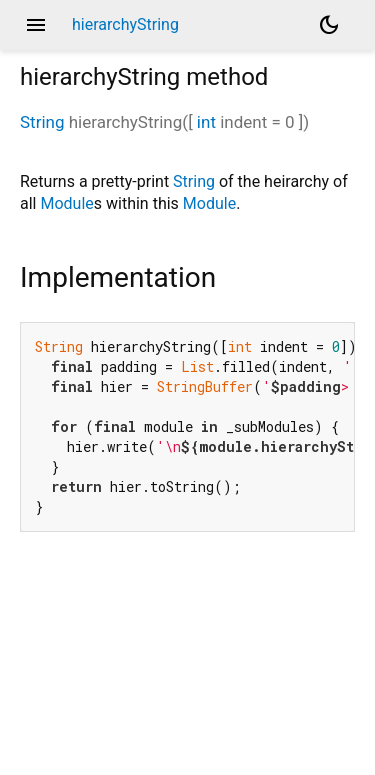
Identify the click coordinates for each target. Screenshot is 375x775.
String (42, 122)
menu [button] (36, 25)
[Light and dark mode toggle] (329, 25)
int (206, 122)
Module (66, 203)
